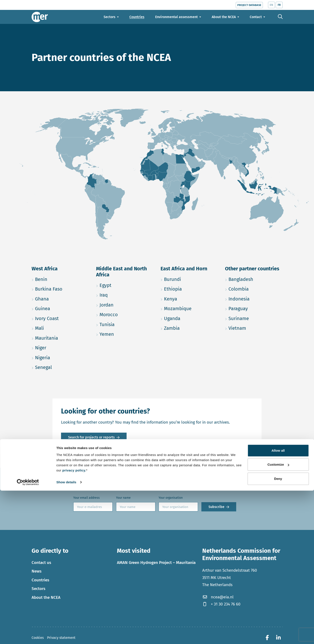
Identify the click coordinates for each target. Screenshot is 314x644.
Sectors (38, 589)
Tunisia (125, 324)
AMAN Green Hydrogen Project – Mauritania (156, 563)
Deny (278, 632)
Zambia (189, 327)
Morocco (125, 314)
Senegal (60, 367)
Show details (66, 635)
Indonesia (254, 298)
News (37, 571)
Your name (123, 498)
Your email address (87, 498)
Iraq (124, 294)
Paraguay (254, 308)
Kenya (189, 298)
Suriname (254, 318)
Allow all (278, 604)
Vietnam (254, 327)
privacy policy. (74, 624)
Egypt (125, 285)
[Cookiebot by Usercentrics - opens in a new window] (28, 636)
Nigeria (60, 357)
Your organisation (171, 498)
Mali (60, 327)
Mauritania (60, 337)
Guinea (60, 308)
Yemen (125, 334)
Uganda (189, 318)
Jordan (125, 304)
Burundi (189, 279)
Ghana (60, 298)
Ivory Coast (60, 318)
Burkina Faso (60, 288)
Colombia (254, 288)
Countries (40, 580)
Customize (278, 618)
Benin (60, 279)
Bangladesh (254, 279)
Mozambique (189, 308)
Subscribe (216, 507)
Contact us (41, 563)
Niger (60, 347)
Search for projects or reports (91, 437)
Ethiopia (189, 288)
